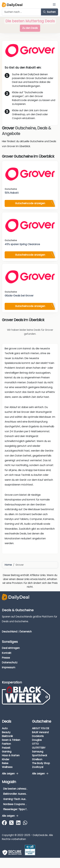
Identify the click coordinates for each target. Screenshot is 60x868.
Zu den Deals (30, 28)
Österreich (25, 632)
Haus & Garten (11, 755)
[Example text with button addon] (22, 12)
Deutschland (10, 632)
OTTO (35, 744)
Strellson (37, 759)
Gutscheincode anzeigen (30, 203)
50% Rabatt (12, 193)
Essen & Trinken (11, 740)
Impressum (9, 667)
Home (8, 565)
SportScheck (40, 755)
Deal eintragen (11, 648)
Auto (5, 728)
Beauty (6, 732)
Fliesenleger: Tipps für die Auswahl (23, 809)
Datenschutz (10, 662)
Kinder (6, 759)
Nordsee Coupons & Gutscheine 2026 (26, 804)
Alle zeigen (10, 774)
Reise (5, 763)
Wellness (7, 767)
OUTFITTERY (39, 748)
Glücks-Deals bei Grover (19, 296)
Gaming (7, 752)
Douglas (37, 740)
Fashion (6, 744)
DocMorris (38, 736)
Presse (6, 658)
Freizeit (6, 748)
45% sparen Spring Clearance (22, 244)
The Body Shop (41, 763)
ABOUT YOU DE (41, 728)
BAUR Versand (40, 732)
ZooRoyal (38, 767)
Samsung (38, 752)
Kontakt (7, 653)
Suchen (49, 12)
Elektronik (7, 736)
